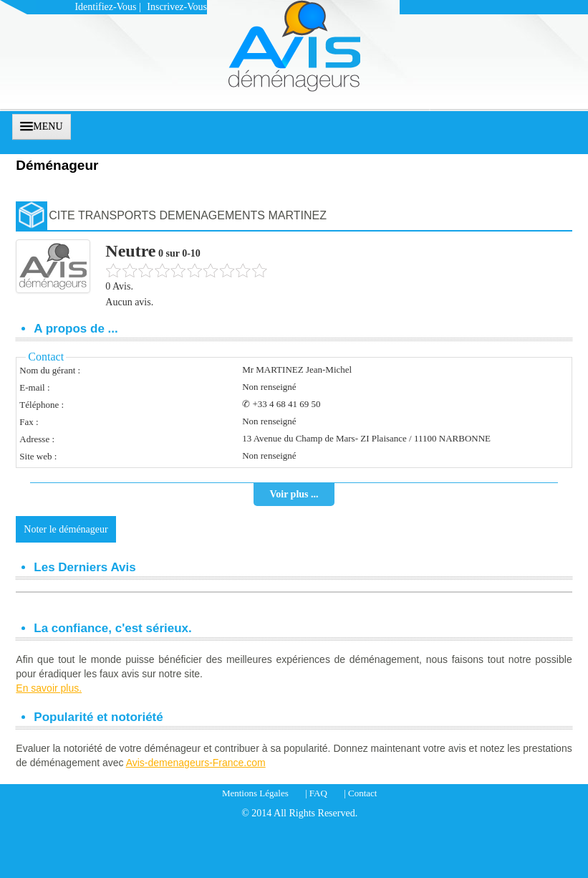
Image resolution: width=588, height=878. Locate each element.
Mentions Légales (255, 793)
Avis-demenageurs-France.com (196, 763)
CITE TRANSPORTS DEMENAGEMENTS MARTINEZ (188, 215)
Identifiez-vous (105, 7)
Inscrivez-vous (177, 7)
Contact (362, 793)
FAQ (318, 793)
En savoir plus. (49, 688)
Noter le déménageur (66, 529)
